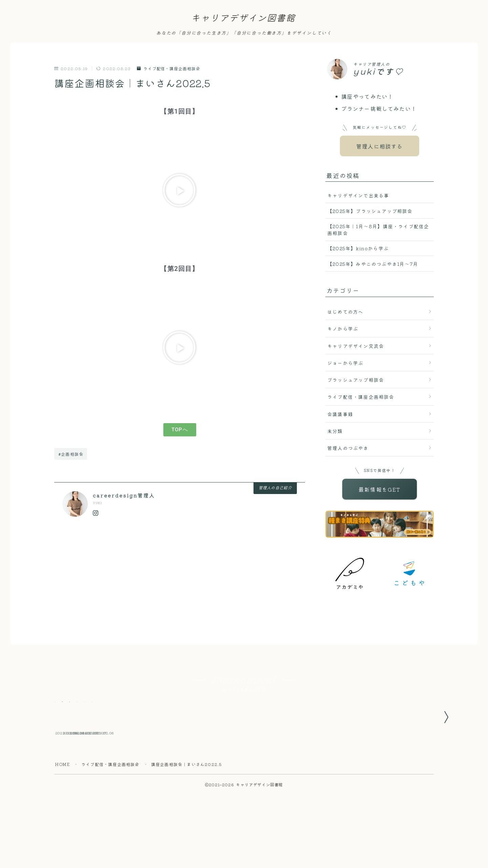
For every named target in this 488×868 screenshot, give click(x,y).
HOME (62, 805)
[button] (179, 190)
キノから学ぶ (343, 329)
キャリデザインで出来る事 (358, 195)
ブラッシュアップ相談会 (356, 380)
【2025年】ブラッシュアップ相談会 (370, 211)
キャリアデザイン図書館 (243, 18)
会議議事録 (340, 414)
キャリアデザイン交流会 (356, 346)
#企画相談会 (71, 454)
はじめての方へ (345, 312)
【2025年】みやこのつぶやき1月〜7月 (373, 264)
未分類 (335, 431)
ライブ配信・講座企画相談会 (169, 69)
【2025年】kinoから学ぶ (358, 248)
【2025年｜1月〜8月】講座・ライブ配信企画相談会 (378, 230)
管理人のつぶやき (348, 448)
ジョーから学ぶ (345, 363)
